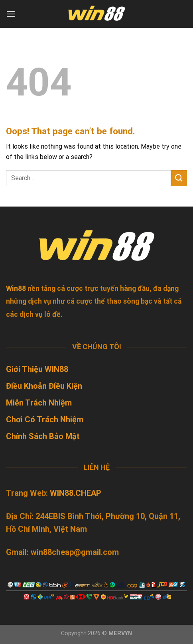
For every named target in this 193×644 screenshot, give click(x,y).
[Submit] (179, 178)
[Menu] (11, 14)
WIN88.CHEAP (76, 493)
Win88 (16, 288)
